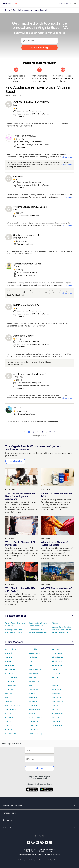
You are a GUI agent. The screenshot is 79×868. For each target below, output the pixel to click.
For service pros (39, 813)
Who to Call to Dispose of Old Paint (56, 495)
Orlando (9, 718)
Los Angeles (11, 669)
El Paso (55, 685)
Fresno (8, 661)
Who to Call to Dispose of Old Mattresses (21, 544)
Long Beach (11, 665)
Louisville (33, 649)
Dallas (55, 681)
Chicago (9, 730)
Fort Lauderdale (13, 705)
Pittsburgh (57, 661)
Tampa (8, 722)
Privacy (27, 850)
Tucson (8, 657)
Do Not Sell (41, 850)
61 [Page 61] (50, 432)
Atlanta (9, 726)
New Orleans (35, 653)
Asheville (33, 701)
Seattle (55, 718)
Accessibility (51, 851)
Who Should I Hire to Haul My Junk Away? (20, 590)
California (33, 850)
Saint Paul (33, 677)
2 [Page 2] (33, 432)
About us (39, 828)
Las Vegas (33, 689)
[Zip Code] (39, 41)
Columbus (33, 730)
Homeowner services (39, 806)
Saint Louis (33, 685)
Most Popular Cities (12, 744)
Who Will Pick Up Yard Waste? (56, 588)
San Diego (10, 681)
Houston (56, 693)
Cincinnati (33, 722)
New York (33, 697)
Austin (55, 677)
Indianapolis (11, 734)
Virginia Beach (59, 713)
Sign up (40, 768)
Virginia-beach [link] (23, 10)
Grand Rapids (35, 669)
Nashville (56, 673)
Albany (32, 693)
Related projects (39, 616)
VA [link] (14, 10)
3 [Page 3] (38, 432)
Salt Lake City (58, 701)
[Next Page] (55, 432)
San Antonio (58, 697)
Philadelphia (58, 657)
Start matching (39, 48)
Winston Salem (35, 718)
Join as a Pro (63, 4)
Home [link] (8, 10)
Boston (32, 661)
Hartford (9, 697)
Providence (57, 665)
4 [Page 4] (42, 432)
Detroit (32, 665)
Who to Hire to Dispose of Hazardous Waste (54, 544)
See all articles (15, 461)
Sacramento (11, 677)
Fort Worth (57, 689)
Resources (39, 820)
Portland (56, 649)
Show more (67, 157)
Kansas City (34, 681)
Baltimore (33, 657)
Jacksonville (11, 709)
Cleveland (33, 726)
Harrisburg (57, 653)
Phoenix (9, 653)
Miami (8, 713)
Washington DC (12, 701)
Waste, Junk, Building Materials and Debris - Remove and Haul (62, 630)
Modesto (9, 673)
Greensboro (34, 709)
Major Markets (39, 642)
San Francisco (12, 685)
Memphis (56, 669)
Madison (56, 722)
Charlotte (33, 705)
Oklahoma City (35, 734)
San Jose (9, 689)
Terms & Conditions (53, 855)
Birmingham (11, 649)
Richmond (57, 709)
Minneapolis (34, 673)
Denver (9, 693)
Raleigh (32, 713)
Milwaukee (57, 726)
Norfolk (55, 705)
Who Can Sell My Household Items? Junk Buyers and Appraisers (20, 496)
